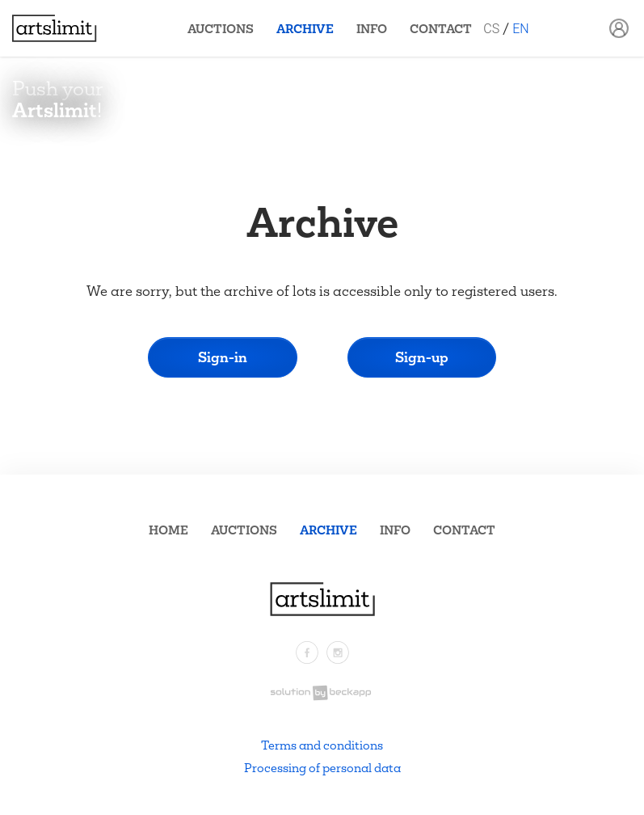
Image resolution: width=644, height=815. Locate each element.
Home (168, 530)
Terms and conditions (322, 745)
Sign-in (223, 357)
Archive (305, 29)
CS (491, 29)
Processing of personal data (322, 768)
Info (372, 29)
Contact (441, 29)
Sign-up (422, 357)
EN (520, 29)
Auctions (221, 29)
